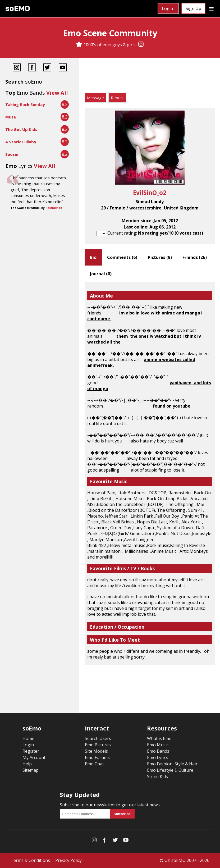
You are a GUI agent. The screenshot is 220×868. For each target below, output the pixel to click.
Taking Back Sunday (25, 104)
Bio (93, 257)
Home (28, 738)
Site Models (96, 751)
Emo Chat (94, 764)
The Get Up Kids (21, 129)
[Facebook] (32, 68)
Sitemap (31, 770)
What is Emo (159, 738)
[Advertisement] (150, 77)
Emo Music (158, 745)
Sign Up (193, 8)
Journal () (101, 274)
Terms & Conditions (30, 860)
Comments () (122, 257)
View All (57, 93)
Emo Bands (158, 751)
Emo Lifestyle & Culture (170, 770)
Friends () (195, 257)
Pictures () (160, 257)
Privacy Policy (68, 860)
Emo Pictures (98, 745)
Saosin (12, 154)
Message (95, 98)
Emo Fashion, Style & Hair (172, 764)
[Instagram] (141, 45)
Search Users (98, 738)
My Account (34, 757)
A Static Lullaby (21, 142)
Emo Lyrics (158, 757)
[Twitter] (47, 68)
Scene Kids (157, 776)
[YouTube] (63, 68)
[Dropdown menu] (211, 8)
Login (28, 745)
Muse (11, 117)
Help (27, 764)
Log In (168, 8)
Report (117, 98)
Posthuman (54, 208)
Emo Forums (97, 757)
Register (31, 751)
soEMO (18, 9)
